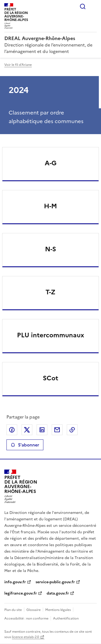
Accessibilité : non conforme (26, 618)
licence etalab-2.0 (25, 637)
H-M (50, 206)
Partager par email (57, 430)
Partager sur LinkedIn (42, 430)
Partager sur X (27, 430)
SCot (50, 378)
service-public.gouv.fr (55, 582)
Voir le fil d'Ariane (18, 65)
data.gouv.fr (58, 593)
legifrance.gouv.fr (21, 593)
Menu (93, 6)
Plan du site (13, 610)
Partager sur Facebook (12, 430)
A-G (51, 163)
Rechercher (83, 6)
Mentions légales (58, 610)
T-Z (50, 292)
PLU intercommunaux (50, 335)
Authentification (66, 618)
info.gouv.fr (15, 582)
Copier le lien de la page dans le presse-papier (72, 430)
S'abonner (25, 445)
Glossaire (34, 610)
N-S (50, 249)
